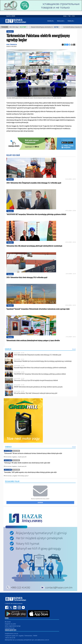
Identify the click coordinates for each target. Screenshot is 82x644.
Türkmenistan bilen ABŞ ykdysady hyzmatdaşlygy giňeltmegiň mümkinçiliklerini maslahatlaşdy (34, 246)
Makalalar (61, 21)
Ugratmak (40, 502)
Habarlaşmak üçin (10, 628)
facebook (7, 607)
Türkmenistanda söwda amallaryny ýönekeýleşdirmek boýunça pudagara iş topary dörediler (33, 340)
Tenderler (8, 447)
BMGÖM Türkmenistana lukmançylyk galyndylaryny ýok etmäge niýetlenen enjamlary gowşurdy (38, 387)
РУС (73, 16)
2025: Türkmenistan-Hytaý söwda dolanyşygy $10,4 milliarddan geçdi (27, 277)
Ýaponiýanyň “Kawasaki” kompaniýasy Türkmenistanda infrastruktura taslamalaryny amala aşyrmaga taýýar (38, 309)
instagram (19, 607)
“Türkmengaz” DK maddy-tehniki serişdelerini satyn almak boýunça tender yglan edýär (27, 463)
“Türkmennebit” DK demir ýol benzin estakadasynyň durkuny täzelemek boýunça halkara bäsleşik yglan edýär (33, 453)
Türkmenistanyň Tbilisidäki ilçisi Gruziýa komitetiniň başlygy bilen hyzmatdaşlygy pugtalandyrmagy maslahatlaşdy (43, 361)
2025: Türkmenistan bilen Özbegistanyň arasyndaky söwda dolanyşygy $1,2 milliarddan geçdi (34, 183)
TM (69, 16)
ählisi (74, 349)
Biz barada (8, 622)
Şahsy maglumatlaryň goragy (13, 626)
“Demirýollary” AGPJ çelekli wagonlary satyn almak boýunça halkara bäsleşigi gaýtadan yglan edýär (30, 472)
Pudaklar (71, 21)
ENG (65, 16)
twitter (11, 607)
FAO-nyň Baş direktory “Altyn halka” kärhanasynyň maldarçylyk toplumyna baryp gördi (36, 393)
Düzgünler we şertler (10, 624)
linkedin (15, 607)
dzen (23, 607)
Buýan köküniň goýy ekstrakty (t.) (47, 27)
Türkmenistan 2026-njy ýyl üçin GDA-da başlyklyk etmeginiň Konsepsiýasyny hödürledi (36, 380)
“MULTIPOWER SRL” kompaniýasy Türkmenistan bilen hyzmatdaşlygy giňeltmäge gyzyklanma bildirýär (36, 214)
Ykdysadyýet (10, 31)
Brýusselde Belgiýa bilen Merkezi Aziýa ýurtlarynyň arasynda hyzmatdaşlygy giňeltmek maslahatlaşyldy (40, 367)
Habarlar (8, 349)
